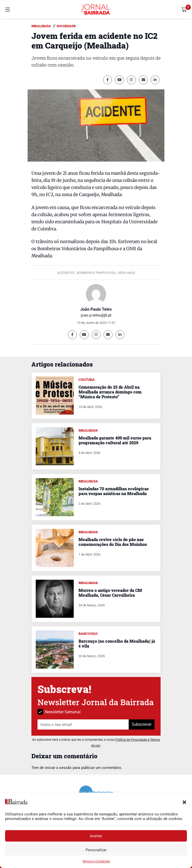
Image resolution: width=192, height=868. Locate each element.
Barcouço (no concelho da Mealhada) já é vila (117, 643)
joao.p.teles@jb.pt (96, 315)
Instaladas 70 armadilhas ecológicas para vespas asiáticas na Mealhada (114, 491)
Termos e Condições (96, 861)
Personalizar (96, 850)
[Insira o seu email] (83, 724)
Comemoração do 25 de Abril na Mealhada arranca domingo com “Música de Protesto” (110, 392)
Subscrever (142, 724)
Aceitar (96, 836)
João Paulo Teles (96, 309)
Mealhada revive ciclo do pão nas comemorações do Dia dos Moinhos (113, 542)
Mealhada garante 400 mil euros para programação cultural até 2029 (115, 440)
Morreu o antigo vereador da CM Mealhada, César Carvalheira (110, 593)
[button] (184, 802)
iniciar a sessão (58, 768)
